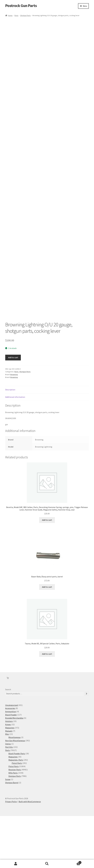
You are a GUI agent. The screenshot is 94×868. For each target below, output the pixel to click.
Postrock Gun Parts (21, 6)
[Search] (87, 746)
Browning (14, 427)
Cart (72, 862)
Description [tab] (10, 442)
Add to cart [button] (47, 572)
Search (8, 741)
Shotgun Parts (25, 15)
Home (10, 15)
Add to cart (13, 409)
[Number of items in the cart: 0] (8, 730)
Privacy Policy (11, 854)
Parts (16, 15)
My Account (16, 864)
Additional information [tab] (15, 449)
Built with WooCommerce (30, 854)
